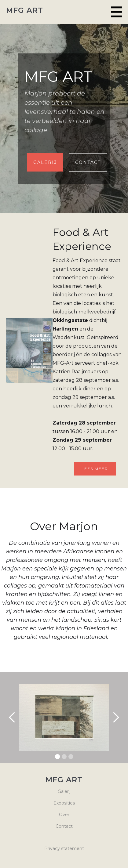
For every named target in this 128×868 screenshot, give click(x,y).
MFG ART (25, 10)
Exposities (64, 803)
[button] (116, 12)
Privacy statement (64, 848)
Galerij (64, 791)
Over (64, 815)
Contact (88, 162)
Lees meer (95, 469)
